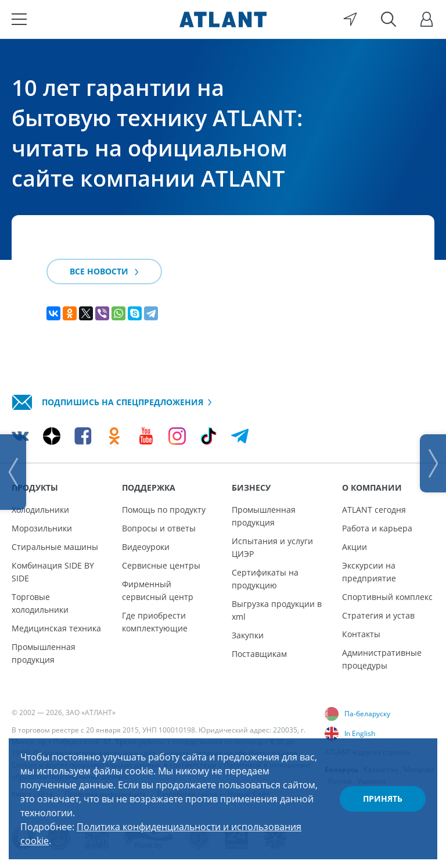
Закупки (248, 635)
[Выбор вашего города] (350, 19)
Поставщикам (259, 654)
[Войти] (427, 19)
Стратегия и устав (378, 615)
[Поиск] (389, 19)
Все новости (104, 271)
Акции (355, 547)
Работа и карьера (377, 528)
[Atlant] (223, 19)
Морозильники (42, 528)
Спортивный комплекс (387, 597)
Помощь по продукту (164, 510)
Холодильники (40, 510)
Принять (383, 799)
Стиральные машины (55, 547)
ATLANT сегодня (374, 510)
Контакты (361, 634)
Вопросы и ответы (159, 528)
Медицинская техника (56, 628)
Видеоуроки (146, 547)
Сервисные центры (161, 565)
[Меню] (19, 19)
